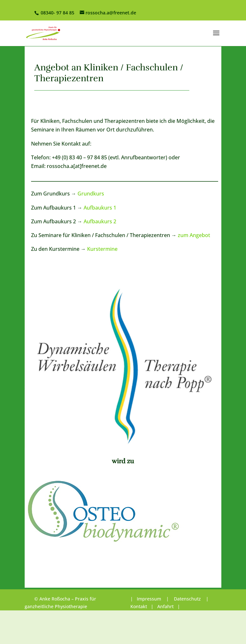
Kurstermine (102, 249)
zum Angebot (194, 235)
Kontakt (139, 606)
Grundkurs (91, 194)
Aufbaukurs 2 (100, 221)
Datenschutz (187, 599)
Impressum (150, 599)
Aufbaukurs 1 (100, 208)
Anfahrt (165, 606)
